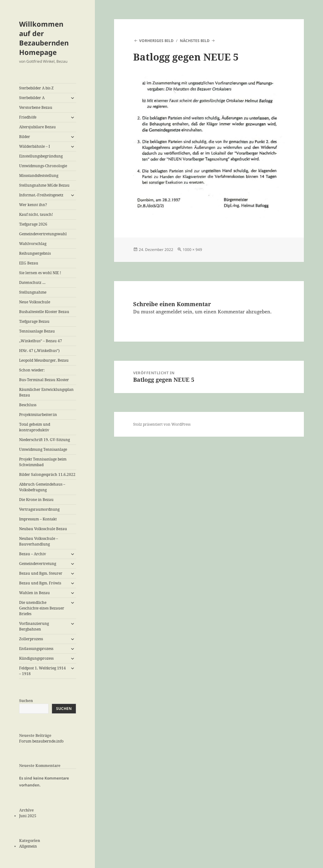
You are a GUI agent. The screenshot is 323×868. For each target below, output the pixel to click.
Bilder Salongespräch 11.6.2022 (47, 474)
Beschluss (28, 405)
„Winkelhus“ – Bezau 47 (41, 341)
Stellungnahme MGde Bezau (44, 185)
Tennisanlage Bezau (37, 331)
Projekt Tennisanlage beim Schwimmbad (43, 462)
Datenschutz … (32, 282)
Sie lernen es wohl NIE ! (40, 273)
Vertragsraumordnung (39, 509)
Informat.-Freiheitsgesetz (41, 195)
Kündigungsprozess (36, 658)
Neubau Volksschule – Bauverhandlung (39, 541)
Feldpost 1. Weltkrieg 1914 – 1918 (42, 671)
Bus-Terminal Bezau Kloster (44, 380)
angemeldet (169, 312)
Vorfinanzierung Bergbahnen (34, 626)
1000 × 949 (192, 250)
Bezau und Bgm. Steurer (41, 573)
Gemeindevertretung (38, 564)
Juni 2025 (28, 816)
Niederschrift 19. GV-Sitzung (44, 440)
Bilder (25, 137)
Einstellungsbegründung (41, 156)
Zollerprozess (31, 639)
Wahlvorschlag (33, 244)
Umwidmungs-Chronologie (43, 166)
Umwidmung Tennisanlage (43, 449)
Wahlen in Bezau (34, 593)
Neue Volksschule (35, 302)
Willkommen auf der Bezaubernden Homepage (44, 38)
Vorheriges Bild (156, 41)
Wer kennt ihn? (33, 205)
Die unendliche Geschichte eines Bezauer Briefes (42, 608)
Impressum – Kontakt (38, 519)
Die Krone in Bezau (36, 500)
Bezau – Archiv (33, 554)
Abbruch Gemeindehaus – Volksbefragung (42, 487)
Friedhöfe (28, 117)
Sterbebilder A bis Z (36, 88)
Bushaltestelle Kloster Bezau (44, 312)
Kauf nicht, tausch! (36, 214)
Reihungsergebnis (35, 253)
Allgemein (28, 846)
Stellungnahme (33, 292)
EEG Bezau (29, 263)
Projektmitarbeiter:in (38, 415)
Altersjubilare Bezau (37, 127)
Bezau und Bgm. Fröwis (40, 583)
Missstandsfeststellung (39, 176)
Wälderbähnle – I (34, 146)
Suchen (26, 701)
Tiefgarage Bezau (34, 321)
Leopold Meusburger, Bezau (44, 360)
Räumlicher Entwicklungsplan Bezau (46, 392)
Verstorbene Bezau (36, 107)
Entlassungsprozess (36, 649)
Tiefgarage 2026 (33, 224)
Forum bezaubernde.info (41, 741)
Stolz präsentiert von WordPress (162, 424)
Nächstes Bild (195, 41)
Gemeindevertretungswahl (43, 234)
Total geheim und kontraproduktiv (35, 427)
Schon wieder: (32, 370)
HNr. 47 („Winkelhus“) (39, 351)
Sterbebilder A (32, 98)
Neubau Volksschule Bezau (43, 529)
